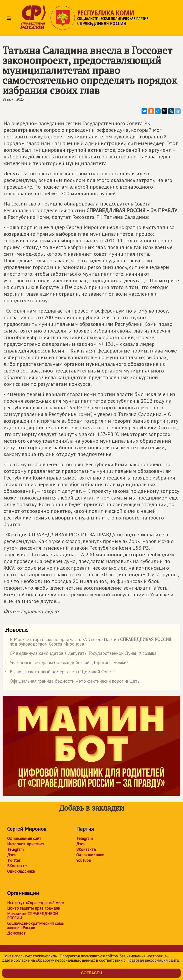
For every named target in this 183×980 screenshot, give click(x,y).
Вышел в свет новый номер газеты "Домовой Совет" (60, 673)
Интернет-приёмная (26, 844)
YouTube (84, 860)
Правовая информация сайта (153, 960)
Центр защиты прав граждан (34, 908)
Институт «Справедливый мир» (36, 903)
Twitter (14, 860)
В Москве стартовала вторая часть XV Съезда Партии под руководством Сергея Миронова (88, 642)
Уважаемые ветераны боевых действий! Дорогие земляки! (66, 663)
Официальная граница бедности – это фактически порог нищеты (73, 682)
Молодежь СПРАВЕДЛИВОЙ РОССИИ (33, 916)
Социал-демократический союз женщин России (35, 926)
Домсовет (16, 933)
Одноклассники (21, 871)
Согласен (91, 973)
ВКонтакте (17, 866)
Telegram (15, 849)
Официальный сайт (24, 838)
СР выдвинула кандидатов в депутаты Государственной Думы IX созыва (81, 654)
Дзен (12, 855)
